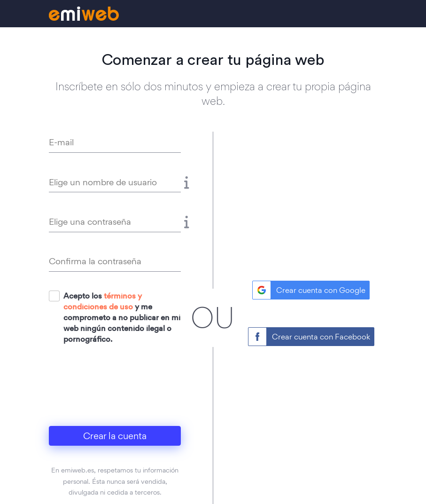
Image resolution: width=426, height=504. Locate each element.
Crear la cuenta (115, 436)
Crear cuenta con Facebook (321, 337)
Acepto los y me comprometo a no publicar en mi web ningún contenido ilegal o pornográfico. (122, 317)
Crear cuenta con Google (321, 290)
